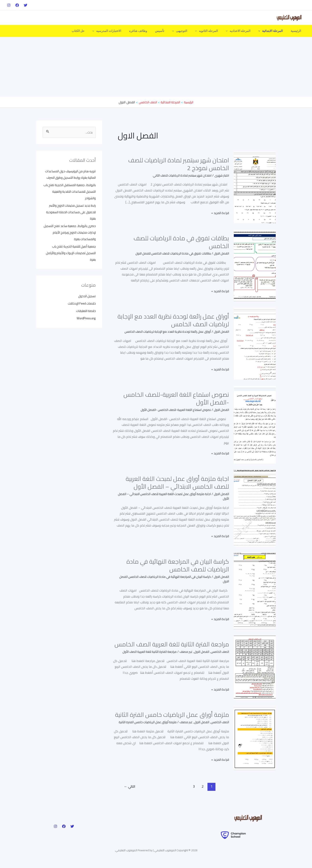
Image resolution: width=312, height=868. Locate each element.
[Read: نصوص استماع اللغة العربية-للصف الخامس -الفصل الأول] (255, 424)
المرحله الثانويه (213, 31)
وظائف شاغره (151, 31)
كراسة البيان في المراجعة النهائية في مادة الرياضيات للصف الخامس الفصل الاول (175, 579)
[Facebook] (17, 5)
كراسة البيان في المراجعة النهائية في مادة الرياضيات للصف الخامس (178, 565)
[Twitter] (26, 5)
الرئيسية (297, 31)
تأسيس (171, 31)
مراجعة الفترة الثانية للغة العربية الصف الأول (145, 651)
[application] (263, 31)
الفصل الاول (221, 253)
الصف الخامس (219, 651)
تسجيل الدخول (86, 294)
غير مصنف (183, 651)
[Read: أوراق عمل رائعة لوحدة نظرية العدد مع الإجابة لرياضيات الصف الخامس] (255, 343)
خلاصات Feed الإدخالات (81, 301)
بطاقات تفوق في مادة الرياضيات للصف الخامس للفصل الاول (170, 253)
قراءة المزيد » (220, 213)
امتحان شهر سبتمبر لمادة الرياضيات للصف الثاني (180, 175)
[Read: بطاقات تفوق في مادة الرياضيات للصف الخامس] (255, 265)
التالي (130, 791)
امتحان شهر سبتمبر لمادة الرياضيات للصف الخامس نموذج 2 (179, 164)
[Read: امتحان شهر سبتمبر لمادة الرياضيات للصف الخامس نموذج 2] (255, 187)
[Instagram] (9, 5)
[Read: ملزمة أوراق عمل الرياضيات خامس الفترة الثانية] (255, 740)
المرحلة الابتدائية (273, 31)
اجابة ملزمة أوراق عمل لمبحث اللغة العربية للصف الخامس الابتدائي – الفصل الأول (177, 482)
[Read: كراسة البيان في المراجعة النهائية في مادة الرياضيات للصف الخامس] (255, 590)
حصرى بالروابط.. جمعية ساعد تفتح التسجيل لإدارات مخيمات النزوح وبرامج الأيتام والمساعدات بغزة (72, 231)
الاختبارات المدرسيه (122, 31)
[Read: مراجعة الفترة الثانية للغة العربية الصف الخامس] (255, 667)
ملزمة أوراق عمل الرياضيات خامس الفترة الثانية (172, 714)
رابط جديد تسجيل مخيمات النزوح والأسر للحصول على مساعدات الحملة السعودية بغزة (70, 211)
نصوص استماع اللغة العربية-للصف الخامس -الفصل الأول (176, 398)
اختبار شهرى (221, 175)
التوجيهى (189, 31)
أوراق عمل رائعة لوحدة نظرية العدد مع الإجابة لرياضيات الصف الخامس (173, 320)
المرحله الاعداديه (243, 31)
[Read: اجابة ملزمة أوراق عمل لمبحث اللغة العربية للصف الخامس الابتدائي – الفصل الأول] (255, 508)
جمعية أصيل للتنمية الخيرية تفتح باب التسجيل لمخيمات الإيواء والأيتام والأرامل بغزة (72, 251)
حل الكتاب (95, 31)
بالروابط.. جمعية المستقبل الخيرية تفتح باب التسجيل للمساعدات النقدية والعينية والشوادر (70, 191)
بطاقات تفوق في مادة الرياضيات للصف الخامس (181, 242)
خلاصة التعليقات (85, 308)
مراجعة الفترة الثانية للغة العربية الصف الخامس (172, 644)
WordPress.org (86, 315)
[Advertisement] (156, 67)
